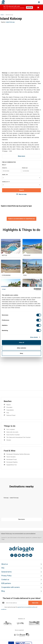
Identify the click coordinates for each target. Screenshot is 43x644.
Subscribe (35, 603)
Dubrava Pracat (11, 415)
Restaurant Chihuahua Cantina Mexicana (18, 454)
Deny (22, 353)
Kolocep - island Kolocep (11, 498)
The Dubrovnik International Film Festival (18, 437)
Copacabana (10, 410)
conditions (4, 609)
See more (21, 519)
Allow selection (21, 348)
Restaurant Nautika (12, 462)
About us (5, 564)
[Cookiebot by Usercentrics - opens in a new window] (34, 289)
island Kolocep (10, 22)
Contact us (5, 580)
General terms (6, 572)
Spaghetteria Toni (12, 465)
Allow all (22, 342)
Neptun (8, 405)
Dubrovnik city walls (12, 432)
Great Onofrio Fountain (13, 435)
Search (21, 190)
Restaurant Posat (11, 459)
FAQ (3, 568)
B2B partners (6, 583)
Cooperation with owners (10, 587)
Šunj (8, 413)
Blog (3, 591)
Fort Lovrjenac (11, 429)
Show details (34, 337)
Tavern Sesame (11, 457)
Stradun (9, 440)
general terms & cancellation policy (26, 607)
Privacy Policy (6, 576)
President (9, 407)
